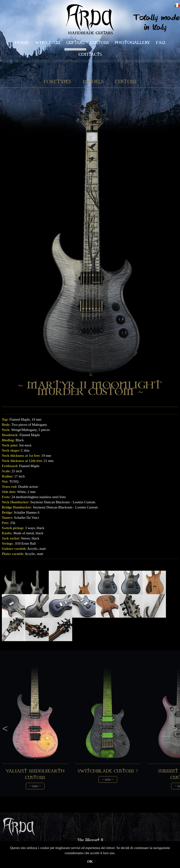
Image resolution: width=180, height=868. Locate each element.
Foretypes (57, 82)
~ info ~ (35, 786)
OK (90, 861)
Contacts (90, 54)
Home (22, 43)
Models (93, 82)
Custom (99, 43)
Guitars (75, 43)
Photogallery (132, 43)
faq (161, 43)
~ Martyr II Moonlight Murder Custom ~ (90, 389)
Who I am (48, 43)
